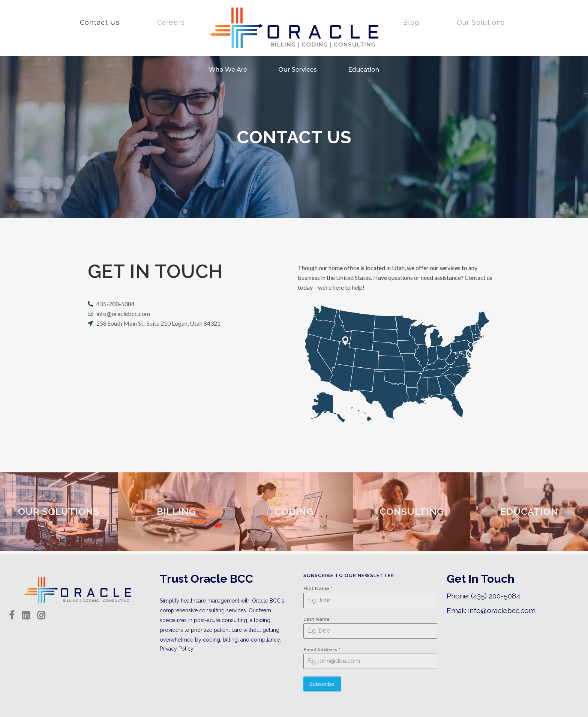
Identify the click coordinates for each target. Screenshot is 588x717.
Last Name (316, 619)
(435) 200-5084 (496, 596)
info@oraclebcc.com (502, 610)
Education (364, 70)
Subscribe (322, 684)
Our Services (298, 70)
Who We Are (228, 70)
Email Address (322, 650)
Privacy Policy (177, 649)
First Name (318, 589)
